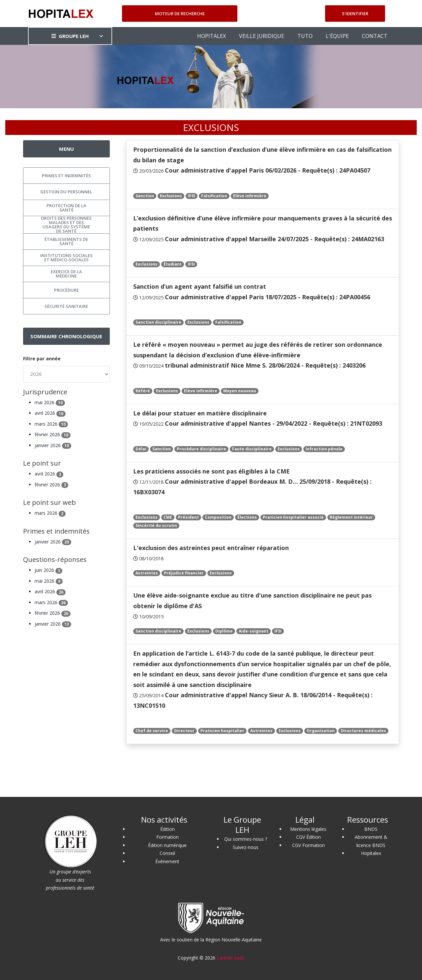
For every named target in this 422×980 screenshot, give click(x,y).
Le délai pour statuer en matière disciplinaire (200, 413)
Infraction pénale (324, 449)
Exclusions (171, 196)
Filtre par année (42, 359)
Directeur (184, 731)
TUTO (305, 36)
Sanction (145, 196)
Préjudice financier (184, 573)
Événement (167, 861)
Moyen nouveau (240, 391)
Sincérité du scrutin (156, 525)
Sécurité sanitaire (66, 306)
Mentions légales (308, 829)
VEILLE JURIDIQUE (262, 36)
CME (168, 517)
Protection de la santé (66, 208)
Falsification (214, 196)
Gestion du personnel (66, 192)
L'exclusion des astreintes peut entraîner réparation (211, 548)
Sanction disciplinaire (158, 322)
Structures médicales (363, 731)
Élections (247, 517)
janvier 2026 (53, 445)
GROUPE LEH (70, 36)
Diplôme (224, 631)
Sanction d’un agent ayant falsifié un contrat (200, 286)
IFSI (192, 196)
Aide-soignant (254, 631)
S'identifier (355, 14)
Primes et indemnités (66, 176)
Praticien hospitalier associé (293, 517)
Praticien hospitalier (222, 731)
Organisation (321, 731)
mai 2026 (50, 402)
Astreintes (147, 573)
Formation (167, 837)
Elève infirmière (250, 196)
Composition (218, 517)
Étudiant (173, 264)
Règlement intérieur (351, 517)
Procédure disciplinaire (201, 449)
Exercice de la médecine (66, 274)
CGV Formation (308, 845)
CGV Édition (308, 837)
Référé (143, 391)
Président (188, 517)
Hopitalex (371, 853)
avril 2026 (50, 413)
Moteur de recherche (180, 14)
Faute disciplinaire (252, 449)
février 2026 (53, 434)
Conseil (167, 853)
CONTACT (375, 36)
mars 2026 (51, 424)
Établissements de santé (66, 241)
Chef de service (152, 731)
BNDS (371, 829)
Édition (167, 829)
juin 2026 (48, 570)
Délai (141, 449)
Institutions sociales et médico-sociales (66, 258)
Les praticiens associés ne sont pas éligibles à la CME (211, 471)
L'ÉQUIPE (337, 36)
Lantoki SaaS (230, 958)
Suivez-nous (246, 847)
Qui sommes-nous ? (246, 839)
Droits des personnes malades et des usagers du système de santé (66, 225)
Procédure (66, 290)
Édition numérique (167, 845)
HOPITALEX (211, 36)
